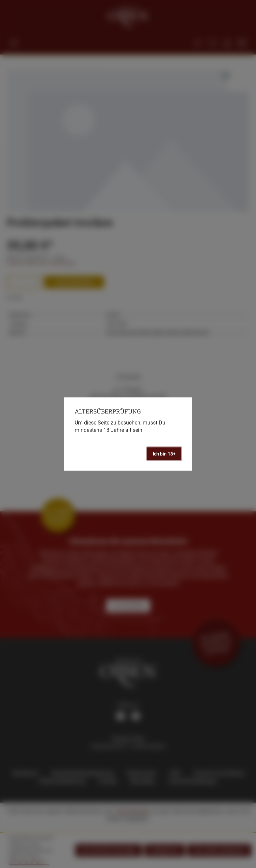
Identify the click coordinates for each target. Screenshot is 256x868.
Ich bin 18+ (164, 454)
